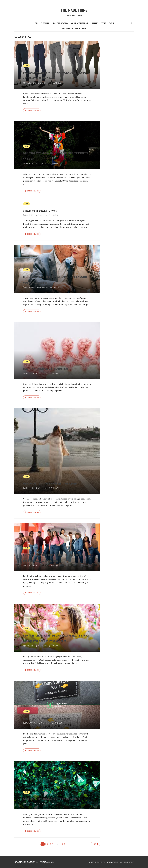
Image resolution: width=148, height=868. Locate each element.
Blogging (45, 23)
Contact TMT (98, 862)
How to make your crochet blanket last (52, 367)
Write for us (81, 29)
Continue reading (33, 111)
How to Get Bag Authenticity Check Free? (54, 719)
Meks (37, 862)
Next (94, 849)
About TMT (88, 862)
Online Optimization (79, 23)
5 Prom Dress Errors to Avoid (55, 211)
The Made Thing (74, 8)
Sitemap (131, 862)
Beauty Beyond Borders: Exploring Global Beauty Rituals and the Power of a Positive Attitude (52, 635)
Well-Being (66, 29)
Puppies (95, 23)
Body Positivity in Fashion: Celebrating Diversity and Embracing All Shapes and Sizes (56, 557)
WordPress (51, 862)
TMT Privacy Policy (110, 862)
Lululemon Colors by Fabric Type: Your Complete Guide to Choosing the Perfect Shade (55, 72)
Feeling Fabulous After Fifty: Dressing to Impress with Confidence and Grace (55, 278)
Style (104, 23)
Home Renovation (61, 23)
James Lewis (46, 83)
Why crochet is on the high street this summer (52, 482)
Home (36, 23)
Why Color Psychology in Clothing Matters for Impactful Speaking (50, 153)
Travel (111, 23)
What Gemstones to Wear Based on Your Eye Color (57, 800)
